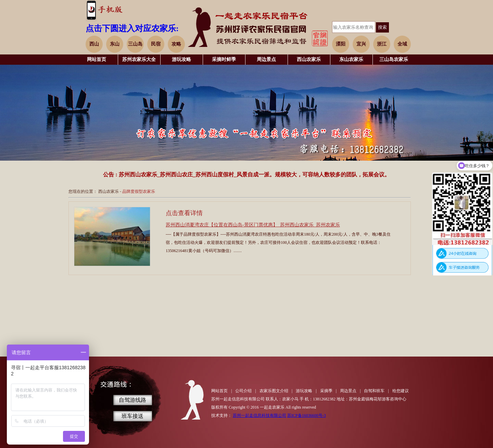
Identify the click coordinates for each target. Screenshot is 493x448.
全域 (402, 44)
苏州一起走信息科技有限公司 (260, 415)
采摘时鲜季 (224, 59)
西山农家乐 (309, 59)
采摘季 (326, 391)
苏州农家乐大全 (139, 59)
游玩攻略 (181, 59)
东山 (115, 44)
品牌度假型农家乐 (139, 191)
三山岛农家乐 (394, 59)
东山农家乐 (351, 59)
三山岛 (135, 44)
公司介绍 (243, 391)
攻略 (176, 44)
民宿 (156, 44)
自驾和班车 (374, 391)
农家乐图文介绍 (274, 391)
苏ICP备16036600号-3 (307, 415)
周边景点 (266, 59)
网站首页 (97, 59)
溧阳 (341, 44)
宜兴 (361, 44)
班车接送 (132, 416)
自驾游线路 (132, 400)
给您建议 (401, 391)
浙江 (382, 44)
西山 (94, 44)
